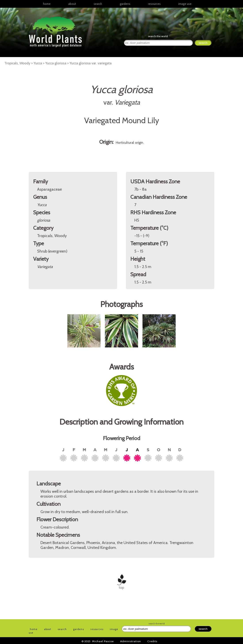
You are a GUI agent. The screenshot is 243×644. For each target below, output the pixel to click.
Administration (131, 641)
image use (185, 4)
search (98, 4)
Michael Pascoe (103, 641)
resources (97, 629)
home (47, 4)
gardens (125, 4)
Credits (152, 641)
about (72, 4)
